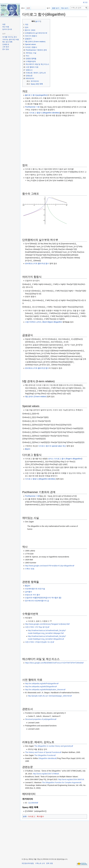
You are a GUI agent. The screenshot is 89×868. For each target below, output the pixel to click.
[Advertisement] (55, 135)
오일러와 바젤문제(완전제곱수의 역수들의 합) (43, 598)
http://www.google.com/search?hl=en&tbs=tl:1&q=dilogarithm (49, 566)
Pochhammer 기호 (32, 107)
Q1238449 (32, 803)
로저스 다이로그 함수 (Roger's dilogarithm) (65, 459)
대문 (4, 24)
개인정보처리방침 (28, 863)
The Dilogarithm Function (44, 755)
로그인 (85, 2)
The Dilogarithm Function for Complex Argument (61, 782)
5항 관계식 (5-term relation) (36, 397)
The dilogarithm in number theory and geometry (53, 746)
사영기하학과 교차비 (33, 322)
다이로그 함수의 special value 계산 (52, 446)
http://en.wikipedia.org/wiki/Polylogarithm (41, 684)
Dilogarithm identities (47, 758)
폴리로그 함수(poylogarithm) (36, 95)
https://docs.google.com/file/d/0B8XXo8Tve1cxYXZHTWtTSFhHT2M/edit (53, 663)
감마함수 (29, 592)
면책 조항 (49, 863)
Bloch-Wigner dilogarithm (52, 322)
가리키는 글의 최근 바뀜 (11, 39)
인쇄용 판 (6, 44)
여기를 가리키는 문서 (10, 37)
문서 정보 (6, 49)
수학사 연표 (30, 569)
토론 (28, 8)
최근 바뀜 (6, 27)
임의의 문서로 (7, 29)
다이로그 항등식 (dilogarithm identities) (44, 113)
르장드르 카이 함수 (33, 595)
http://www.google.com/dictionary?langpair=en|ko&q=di (47, 624)
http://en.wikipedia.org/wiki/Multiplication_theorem (44, 690)
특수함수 (40, 816)
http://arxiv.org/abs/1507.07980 (45, 774)
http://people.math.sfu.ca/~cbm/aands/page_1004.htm (49, 696)
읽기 (48, 8)
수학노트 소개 (40, 863)
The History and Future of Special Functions (42, 752)
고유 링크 (6, 47)
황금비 (28, 449)
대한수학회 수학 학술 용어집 (36, 627)
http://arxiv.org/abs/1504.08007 (70, 779)
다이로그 (31, 816)
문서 (23, 8)
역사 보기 (65, 8)
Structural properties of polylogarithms (40, 719)
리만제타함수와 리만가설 (35, 589)
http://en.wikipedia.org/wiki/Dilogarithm (40, 687)
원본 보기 (56, 8)
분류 (25, 816)
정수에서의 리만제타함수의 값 (37, 601)
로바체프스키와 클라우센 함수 (37, 263)
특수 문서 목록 (7, 42)
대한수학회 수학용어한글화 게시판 (39, 642)
